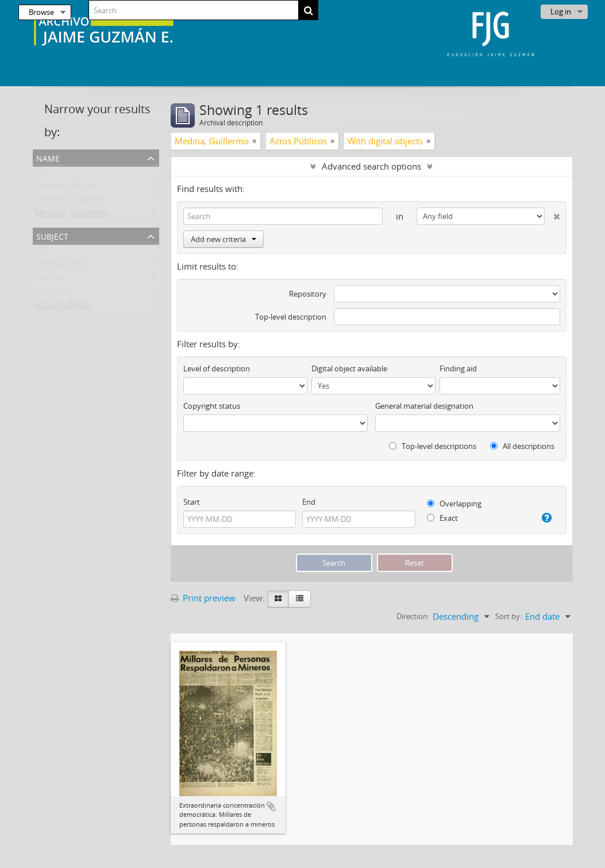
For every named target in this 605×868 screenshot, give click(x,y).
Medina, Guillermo (72, 215)
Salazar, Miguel (65, 187)
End (309, 502)
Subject (52, 235)
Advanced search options (371, 166)
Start (192, 502)
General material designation (424, 406)
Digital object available (349, 368)
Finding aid (458, 368)
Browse (41, 12)
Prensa (49, 279)
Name (48, 157)
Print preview (203, 598)
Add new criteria (223, 239)
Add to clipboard (271, 806)
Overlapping (454, 504)
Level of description (217, 368)
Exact (442, 518)
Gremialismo (61, 266)
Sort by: (508, 616)
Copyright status (212, 406)
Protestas (53, 293)
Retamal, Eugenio (69, 201)
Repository (308, 294)
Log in (561, 11)
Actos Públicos (64, 307)
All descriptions (522, 446)
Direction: (413, 616)
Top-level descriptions (433, 446)
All (40, 174)
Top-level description (291, 317)
